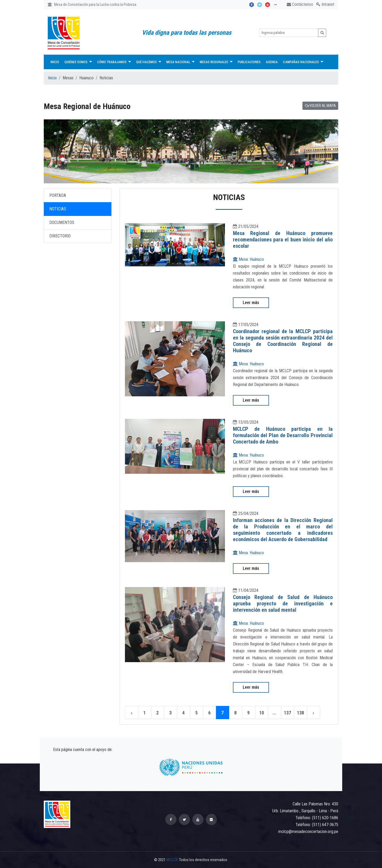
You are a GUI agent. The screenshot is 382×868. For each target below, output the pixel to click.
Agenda (272, 62)
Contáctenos (300, 4)
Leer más (251, 303)
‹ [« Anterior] (132, 713)
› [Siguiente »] (314, 713)
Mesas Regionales (216, 62)
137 (288, 713)
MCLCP (172, 860)
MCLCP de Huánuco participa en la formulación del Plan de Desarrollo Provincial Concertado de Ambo (283, 435)
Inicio (55, 62)
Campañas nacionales (303, 62)
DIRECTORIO (60, 236)
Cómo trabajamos (114, 62)
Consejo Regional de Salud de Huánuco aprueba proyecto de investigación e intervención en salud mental (283, 604)
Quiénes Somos (78, 62)
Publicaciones (249, 62)
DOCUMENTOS (62, 222)
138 (301, 713)
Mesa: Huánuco (248, 259)
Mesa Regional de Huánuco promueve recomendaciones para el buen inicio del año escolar (283, 240)
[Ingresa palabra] (289, 33)
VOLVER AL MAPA (320, 106)
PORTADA (58, 195)
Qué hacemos (149, 62)
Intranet (325, 4)
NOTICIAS (58, 209)
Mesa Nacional (180, 62)
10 (262, 713)
